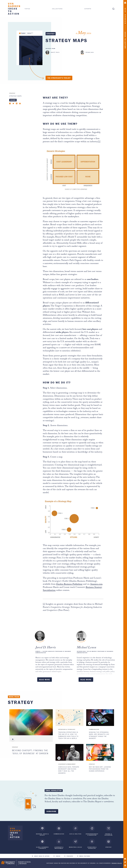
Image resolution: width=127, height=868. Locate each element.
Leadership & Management (67, 764)
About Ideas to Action (42, 856)
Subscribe (51, 811)
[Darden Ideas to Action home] (15, 833)
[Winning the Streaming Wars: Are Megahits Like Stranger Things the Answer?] (100, 718)
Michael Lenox (90, 52)
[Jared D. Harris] (47, 52)
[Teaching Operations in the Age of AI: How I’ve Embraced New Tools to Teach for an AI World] (69, 718)
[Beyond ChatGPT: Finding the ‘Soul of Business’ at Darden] (31, 722)
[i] (99, 142)
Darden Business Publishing (69, 584)
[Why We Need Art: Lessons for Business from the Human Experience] (100, 752)
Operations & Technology (67, 729)
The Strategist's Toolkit (59, 78)
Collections (57, 9)
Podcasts (70, 856)
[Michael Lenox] (82, 52)
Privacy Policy (117, 863)
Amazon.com (96, 584)
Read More (45, 680)
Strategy (51, 34)
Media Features (85, 856)
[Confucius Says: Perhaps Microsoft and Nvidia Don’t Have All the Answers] (69, 752)
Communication (94, 729)
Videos (58, 856)
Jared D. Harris (55, 52)
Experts (88, 9)
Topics (27, 9)
